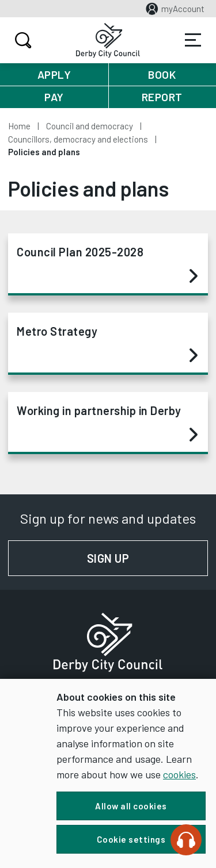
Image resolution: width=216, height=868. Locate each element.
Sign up (147, 558)
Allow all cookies (131, 806)
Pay (54, 97)
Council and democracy (90, 126)
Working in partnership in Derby (107, 423)
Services (193, 40)
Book (162, 74)
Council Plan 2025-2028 (107, 264)
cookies (179, 774)
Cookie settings (131, 839)
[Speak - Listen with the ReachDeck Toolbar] (186, 840)
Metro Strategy (107, 344)
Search (22, 40)
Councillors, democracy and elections (78, 139)
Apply (54, 74)
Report (162, 97)
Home (19, 126)
